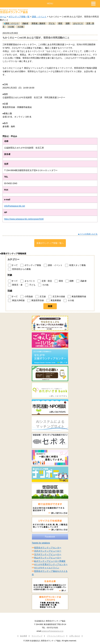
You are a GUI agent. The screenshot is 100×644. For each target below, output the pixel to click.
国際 (70, 281)
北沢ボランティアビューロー (48, 551)
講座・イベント (39, 17)
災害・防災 (45, 281)
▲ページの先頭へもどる (88, 234)
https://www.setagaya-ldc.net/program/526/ (24, 219)
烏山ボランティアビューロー (48, 558)
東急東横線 (54, 301)
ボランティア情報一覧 (19, 17)
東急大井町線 (16, 301)
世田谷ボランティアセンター (48, 548)
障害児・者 (15, 285)
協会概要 (24, 636)
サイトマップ (37, 636)
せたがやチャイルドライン (47, 568)
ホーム (3, 17)
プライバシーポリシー (56, 636)
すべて (13, 265)
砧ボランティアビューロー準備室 (50, 561)
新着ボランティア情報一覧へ (50, 243)
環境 (59, 281)
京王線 (41, 297)
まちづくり (28, 281)
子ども (30, 285)
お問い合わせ (75, 636)
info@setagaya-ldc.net (15, 206)
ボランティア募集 (31, 265)
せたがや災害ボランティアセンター (51, 564)
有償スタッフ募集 (75, 265)
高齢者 (81, 281)
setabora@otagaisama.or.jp (52, 631)
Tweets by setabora (41, 543)
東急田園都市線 (77, 297)
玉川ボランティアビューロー (48, 554)
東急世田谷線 (36, 301)
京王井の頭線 (57, 297)
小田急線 (27, 297)
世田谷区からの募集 (19, 269)
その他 (43, 285)
